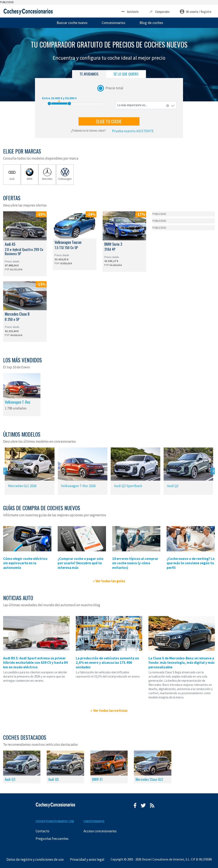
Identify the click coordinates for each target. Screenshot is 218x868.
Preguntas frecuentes (52, 839)
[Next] (213, 471)
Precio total (114, 88)
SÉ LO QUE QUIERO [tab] (126, 74)
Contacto (42, 831)
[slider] (49, 103)
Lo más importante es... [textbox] (132, 105)
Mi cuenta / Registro (196, 12)
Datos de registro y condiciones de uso (35, 859)
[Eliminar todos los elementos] (168, 106)
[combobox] (146, 105)
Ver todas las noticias (110, 711)
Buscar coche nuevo (72, 23)
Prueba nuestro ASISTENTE (133, 131)
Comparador (159, 12)
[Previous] (5, 471)
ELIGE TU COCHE (109, 121)
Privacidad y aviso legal (87, 859)
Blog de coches (151, 23)
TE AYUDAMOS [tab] (89, 74)
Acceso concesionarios (100, 831)
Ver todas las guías (110, 581)
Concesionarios (113, 23)
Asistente (130, 12)
